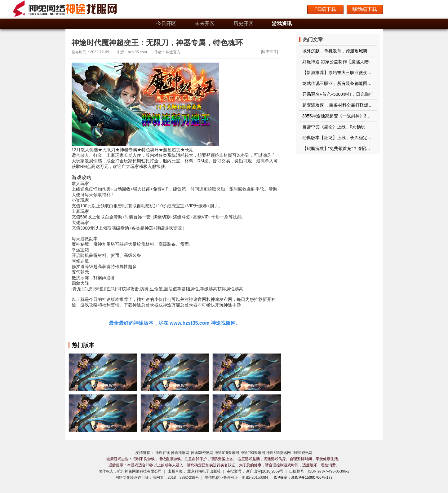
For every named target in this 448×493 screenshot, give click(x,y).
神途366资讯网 (278, 453)
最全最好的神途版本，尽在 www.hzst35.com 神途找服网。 (175, 323)
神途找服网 (180, 453)
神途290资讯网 (253, 453)
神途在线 (162, 453)
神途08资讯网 (202, 453)
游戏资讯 (282, 23)
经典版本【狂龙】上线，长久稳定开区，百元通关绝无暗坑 (359, 138)
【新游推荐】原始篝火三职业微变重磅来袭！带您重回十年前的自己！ (370, 73)
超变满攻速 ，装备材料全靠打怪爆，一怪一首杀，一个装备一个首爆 (368, 105)
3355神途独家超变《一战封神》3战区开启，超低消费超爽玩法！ (365, 116)
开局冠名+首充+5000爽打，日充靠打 (338, 94)
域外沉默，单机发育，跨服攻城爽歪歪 (339, 51)
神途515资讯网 (227, 453)
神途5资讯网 (302, 453)
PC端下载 (325, 9)
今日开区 (166, 23)
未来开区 (205, 23)
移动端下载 (365, 9)
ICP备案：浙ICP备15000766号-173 (303, 478)
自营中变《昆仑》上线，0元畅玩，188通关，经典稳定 (355, 127)
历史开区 (243, 23)
